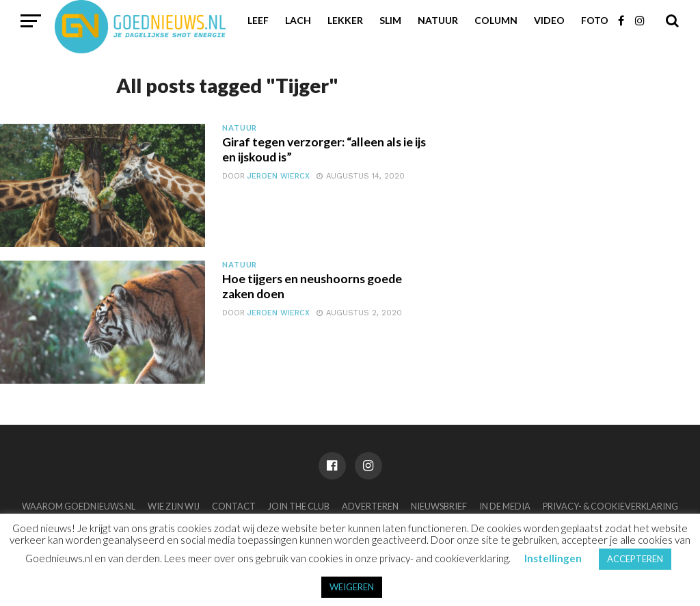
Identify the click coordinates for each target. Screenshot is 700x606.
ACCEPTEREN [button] (635, 559)
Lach (298, 20)
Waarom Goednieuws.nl (79, 506)
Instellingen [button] (553, 558)
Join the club (299, 506)
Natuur (438, 20)
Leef (258, 20)
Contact (234, 506)
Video (549, 20)
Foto (595, 20)
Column (496, 20)
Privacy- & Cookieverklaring (610, 506)
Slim (390, 20)
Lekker (345, 20)
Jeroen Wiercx (279, 176)
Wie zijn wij (174, 506)
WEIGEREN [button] (352, 587)
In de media (505, 506)
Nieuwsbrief (439, 506)
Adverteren (370, 506)
